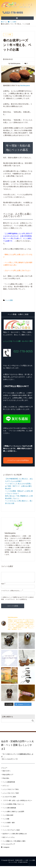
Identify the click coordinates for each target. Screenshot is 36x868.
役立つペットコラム (9, 839)
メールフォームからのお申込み (18, 460)
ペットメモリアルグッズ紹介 (11, 832)
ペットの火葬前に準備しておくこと (13, 806)
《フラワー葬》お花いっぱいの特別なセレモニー (17, 802)
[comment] (18, 578)
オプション (6, 788)
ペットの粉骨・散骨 (9, 825)
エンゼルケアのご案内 (9, 799)
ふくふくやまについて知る (11, 791)
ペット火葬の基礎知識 (9, 810)
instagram (5, 849)
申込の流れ (6, 780)
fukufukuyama (25, 86)
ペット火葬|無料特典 (9, 784)
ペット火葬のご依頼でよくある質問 (13, 813)
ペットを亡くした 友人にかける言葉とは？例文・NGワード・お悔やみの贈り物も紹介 (19, 486)
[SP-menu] (17, 18)
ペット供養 (9, 300)
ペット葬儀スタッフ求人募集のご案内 (14, 843)
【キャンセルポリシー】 (10, 761)
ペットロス (6, 828)
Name (3, 586)
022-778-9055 (13, 13)
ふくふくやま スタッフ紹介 (11, 795)
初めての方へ (7, 773)
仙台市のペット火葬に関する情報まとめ (15, 836)
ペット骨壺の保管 (8, 817)
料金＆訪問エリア (8, 776)
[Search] (16, 722)
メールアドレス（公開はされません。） (12, 592)
